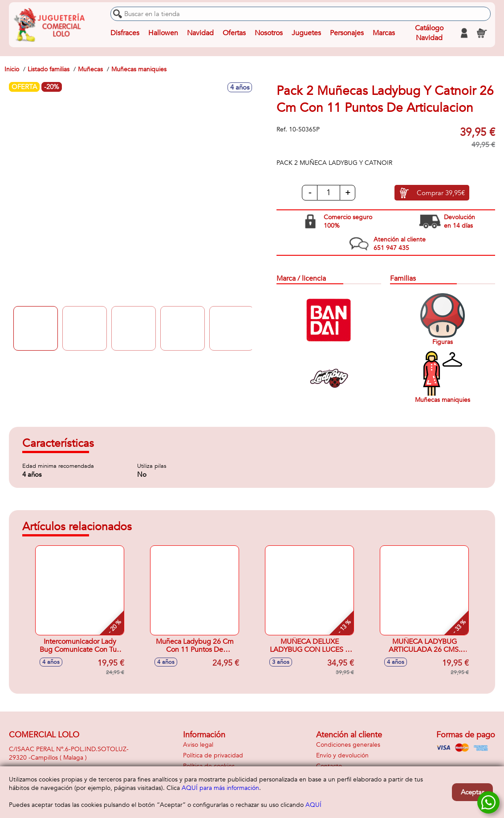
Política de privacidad (213, 755)
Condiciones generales (348, 745)
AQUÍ (313, 805)
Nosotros (269, 33)
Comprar (441, 193)
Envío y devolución (342, 755)
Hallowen (163, 33)
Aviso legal (198, 745)
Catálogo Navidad (429, 33)
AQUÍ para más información (220, 788)
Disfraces (125, 33)
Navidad (200, 33)
